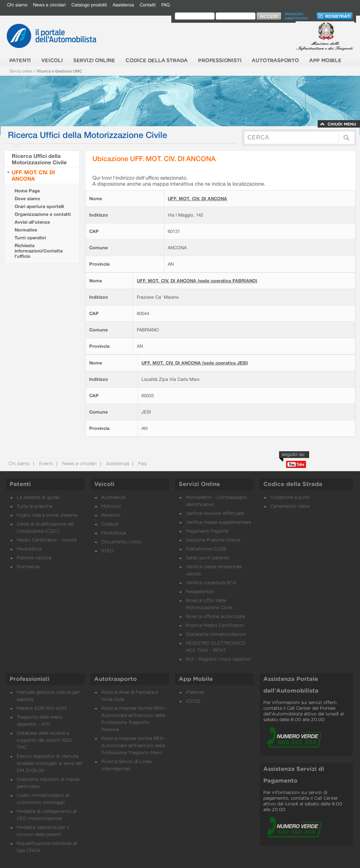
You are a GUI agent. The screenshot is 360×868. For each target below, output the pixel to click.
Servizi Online (199, 484)
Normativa (28, 567)
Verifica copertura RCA (211, 583)
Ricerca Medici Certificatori (215, 626)
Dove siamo (27, 199)
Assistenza (123, 5)
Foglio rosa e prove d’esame (47, 515)
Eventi (45, 464)
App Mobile (196, 679)
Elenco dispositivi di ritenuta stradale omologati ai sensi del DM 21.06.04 (49, 764)
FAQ (166, 5)
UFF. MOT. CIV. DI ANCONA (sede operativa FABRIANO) (197, 281)
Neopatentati (200, 592)
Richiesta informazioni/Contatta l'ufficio (39, 251)
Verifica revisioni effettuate (215, 514)
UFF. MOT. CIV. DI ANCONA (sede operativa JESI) (195, 363)
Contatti (148, 5)
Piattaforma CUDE (206, 549)
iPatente (195, 693)
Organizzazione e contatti (43, 214)
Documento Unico (121, 542)
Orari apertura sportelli (39, 206)
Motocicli (111, 507)
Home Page (27, 191)
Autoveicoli (114, 498)
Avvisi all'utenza (32, 222)
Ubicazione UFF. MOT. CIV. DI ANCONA (154, 158)
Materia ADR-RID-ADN (42, 709)
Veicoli (104, 484)
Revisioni (111, 515)
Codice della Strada (293, 484)
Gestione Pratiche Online (213, 540)
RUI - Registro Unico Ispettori (218, 659)
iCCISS (193, 701)
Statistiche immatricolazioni (216, 635)
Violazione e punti (290, 498)
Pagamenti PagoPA (207, 531)
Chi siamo (17, 5)
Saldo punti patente (207, 558)
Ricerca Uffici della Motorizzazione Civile (39, 159)
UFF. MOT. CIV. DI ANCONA (33, 175)
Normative (26, 230)
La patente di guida (38, 498)
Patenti (20, 484)
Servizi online (21, 71)
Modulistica (29, 549)
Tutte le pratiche (34, 507)
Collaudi (110, 524)
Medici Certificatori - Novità (47, 540)
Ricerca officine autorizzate (216, 617)
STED (108, 551)
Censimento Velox (290, 507)
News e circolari (49, 5)
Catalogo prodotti (89, 5)
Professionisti (29, 679)
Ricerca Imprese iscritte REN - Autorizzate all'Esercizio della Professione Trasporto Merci (134, 746)
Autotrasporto (115, 679)
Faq (142, 464)
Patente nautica (34, 558)
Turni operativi (30, 238)
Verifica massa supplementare (218, 523)
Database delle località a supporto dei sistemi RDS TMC (44, 741)
